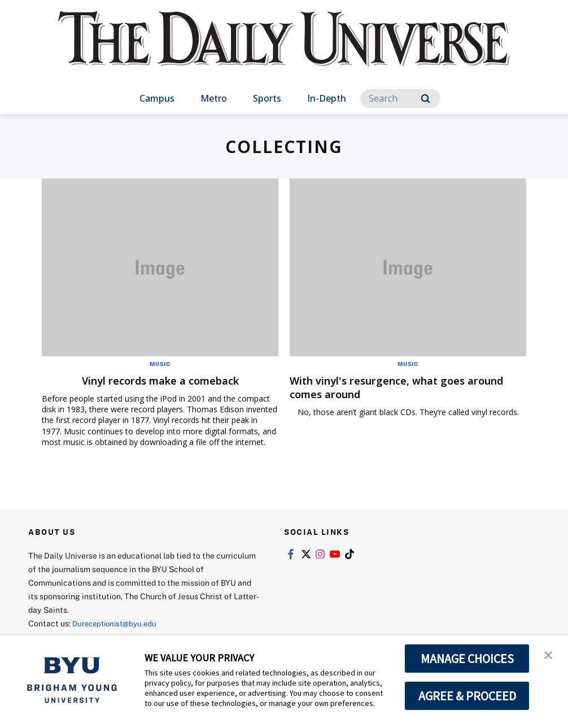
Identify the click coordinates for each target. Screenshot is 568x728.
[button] (549, 656)
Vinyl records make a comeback (160, 380)
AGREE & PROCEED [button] (467, 696)
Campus (157, 98)
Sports (267, 98)
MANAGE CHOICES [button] (467, 659)
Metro (214, 98)
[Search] (400, 99)
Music (160, 364)
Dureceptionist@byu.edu (118, 623)
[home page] (284, 51)
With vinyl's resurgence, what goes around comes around (388, 387)
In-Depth (327, 98)
